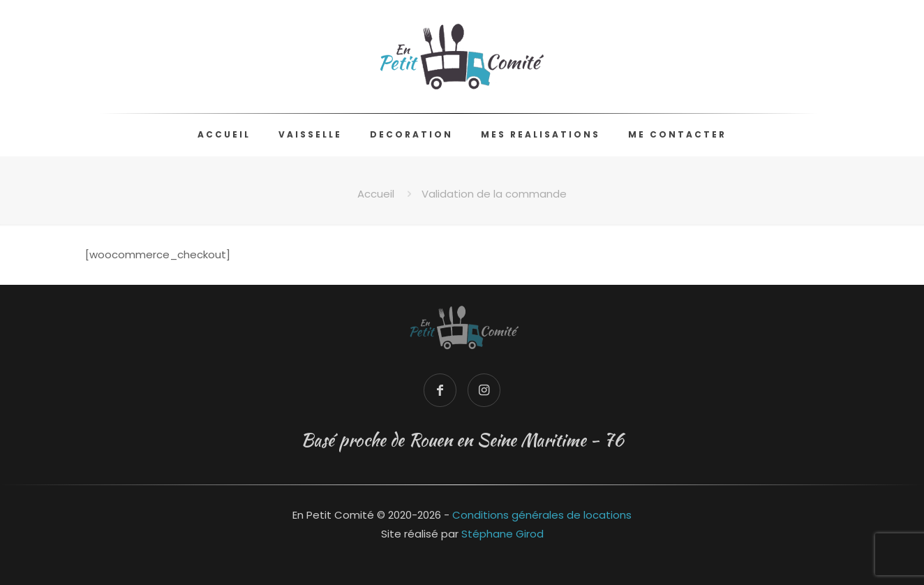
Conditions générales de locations (542, 515)
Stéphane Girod (502, 534)
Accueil (376, 194)
